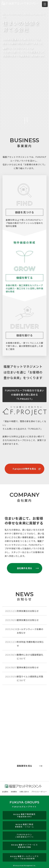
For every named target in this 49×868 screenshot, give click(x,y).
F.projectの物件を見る (24, 469)
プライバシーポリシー (39, 792)
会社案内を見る (25, 568)
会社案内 (5, 792)
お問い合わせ (24, 792)
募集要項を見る (25, 766)
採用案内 (14, 792)
